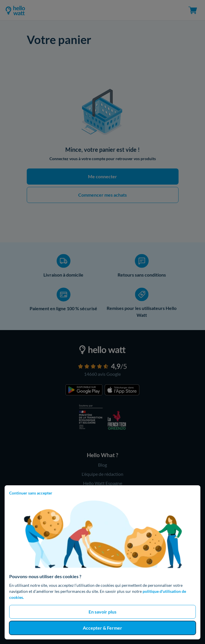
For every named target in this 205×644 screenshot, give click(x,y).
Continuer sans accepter (31, 493)
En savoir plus (102, 612)
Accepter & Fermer (102, 628)
